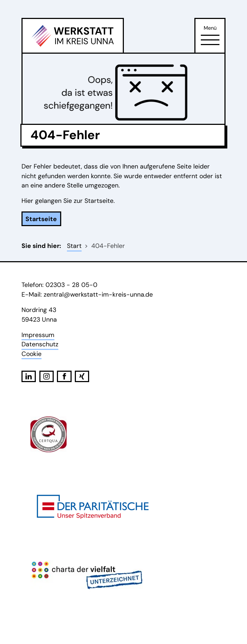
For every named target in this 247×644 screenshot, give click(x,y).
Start (74, 246)
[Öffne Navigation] (210, 40)
